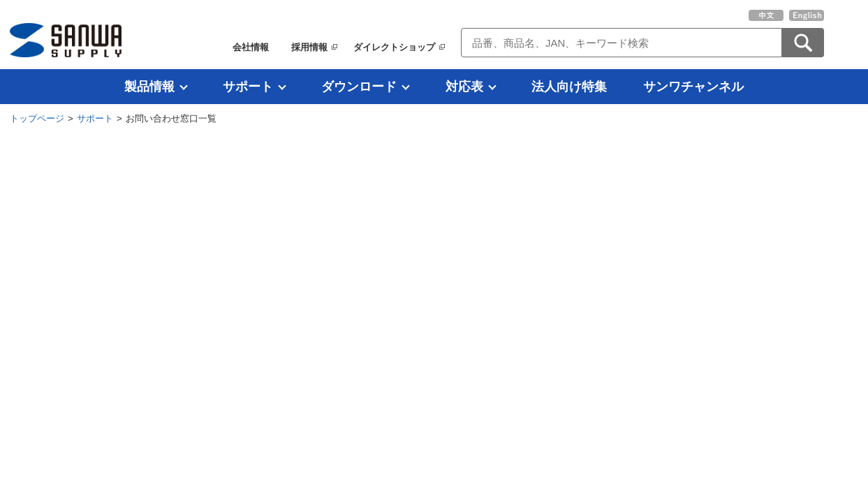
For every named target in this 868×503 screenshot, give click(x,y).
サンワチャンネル (693, 87)
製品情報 (149, 87)
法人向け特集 (569, 87)
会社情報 (251, 47)
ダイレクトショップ (394, 47)
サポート (248, 87)
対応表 (464, 87)
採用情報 (309, 47)
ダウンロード (359, 87)
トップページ (37, 118)
